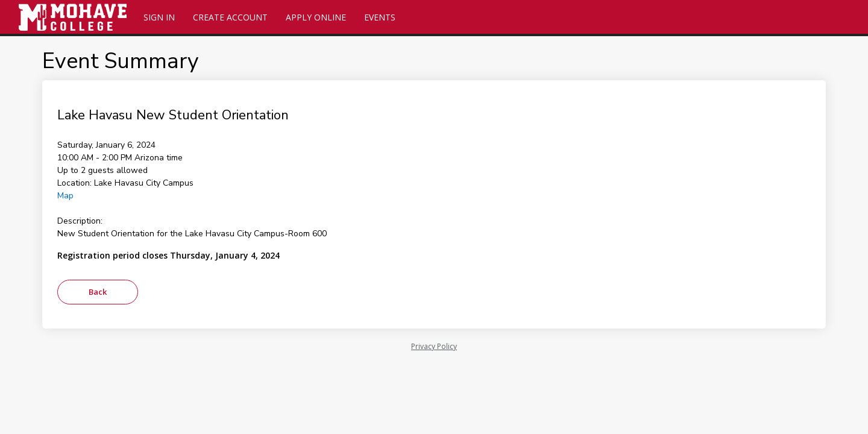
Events (380, 17)
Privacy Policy (434, 346)
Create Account (230, 17)
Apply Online (316, 17)
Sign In (159, 17)
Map (65, 196)
